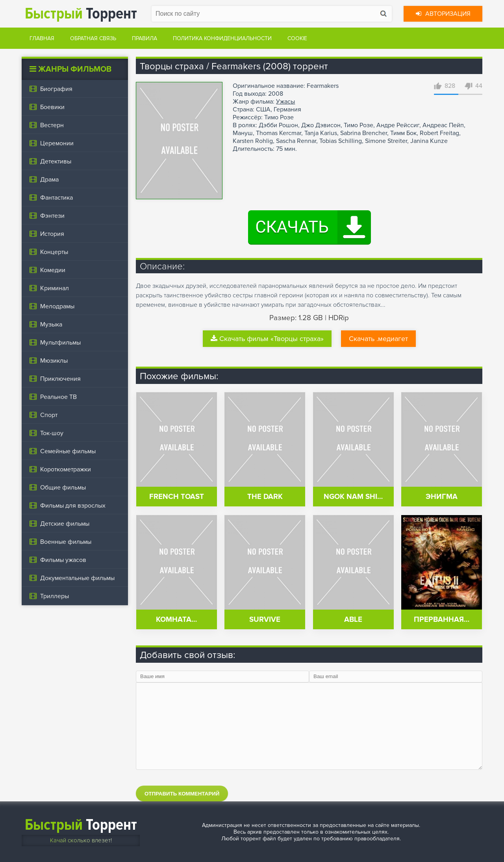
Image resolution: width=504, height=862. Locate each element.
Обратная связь (93, 38)
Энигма (442, 497)
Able (353, 620)
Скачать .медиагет (378, 339)
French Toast (177, 497)
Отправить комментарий (182, 794)
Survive (265, 620)
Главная (42, 38)
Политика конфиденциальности (222, 38)
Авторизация (443, 14)
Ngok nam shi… (353, 497)
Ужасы (285, 102)
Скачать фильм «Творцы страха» (267, 339)
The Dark (265, 497)
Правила (145, 38)
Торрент (81, 14)
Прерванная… (442, 620)
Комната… (176, 620)
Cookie (297, 38)
